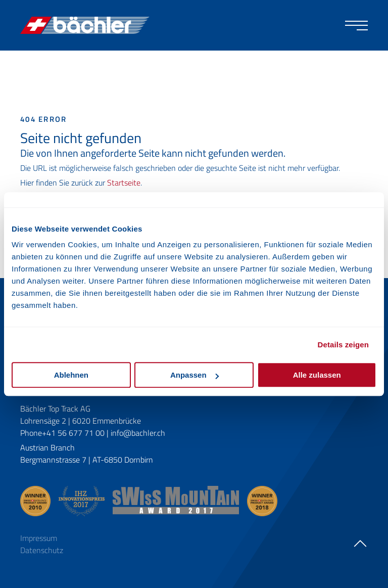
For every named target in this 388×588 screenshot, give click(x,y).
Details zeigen (343, 345)
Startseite (124, 183)
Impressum (39, 538)
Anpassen (195, 375)
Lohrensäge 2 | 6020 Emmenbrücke (81, 421)
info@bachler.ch (138, 433)
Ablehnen (71, 375)
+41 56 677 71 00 (73, 433)
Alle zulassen (317, 375)
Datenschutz (42, 550)
